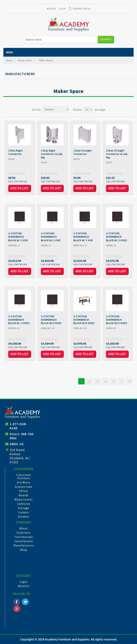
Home (9, 60)
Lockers (24, 512)
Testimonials (24, 537)
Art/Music (24, 482)
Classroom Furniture (24, 476)
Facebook (17, 602)
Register (51, 9)
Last (130, 381)
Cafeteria (24, 504)
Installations (24, 541)
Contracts (24, 533)
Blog (24, 550)
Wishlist (24, 586)
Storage (24, 508)
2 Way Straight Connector (83, 152)
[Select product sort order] (56, 109)
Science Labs (24, 487)
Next (122, 381)
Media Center (24, 499)
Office (24, 491)
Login (24, 582)
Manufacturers (24, 545)
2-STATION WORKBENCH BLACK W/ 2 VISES (117, 237)
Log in (62, 9)
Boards (24, 495)
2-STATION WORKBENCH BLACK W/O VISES (84, 320)
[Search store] (60, 40)
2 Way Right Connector (16, 152)
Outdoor (24, 517)
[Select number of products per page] (88, 109)
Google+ (17, 609)
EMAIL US (17, 444)
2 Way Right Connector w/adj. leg (52, 154)
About (24, 528)
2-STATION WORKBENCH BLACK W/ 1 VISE (18, 237)
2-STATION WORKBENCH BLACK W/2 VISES (51, 320)
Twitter (25, 602)
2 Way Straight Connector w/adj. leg (117, 154)
